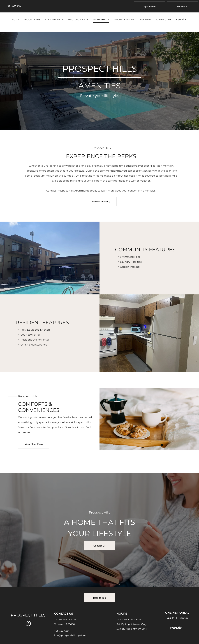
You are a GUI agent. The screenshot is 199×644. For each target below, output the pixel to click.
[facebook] (28, 624)
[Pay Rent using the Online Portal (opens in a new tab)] (182, 6)
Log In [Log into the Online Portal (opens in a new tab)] (170, 618)
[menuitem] (15, 20)
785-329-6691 (14, 6)
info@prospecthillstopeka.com (72, 635)
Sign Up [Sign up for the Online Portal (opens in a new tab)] (183, 618)
